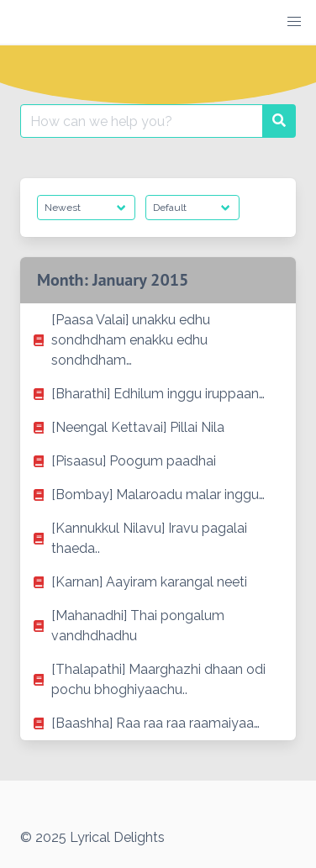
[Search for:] (142, 121)
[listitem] (158, 340)
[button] (294, 22)
